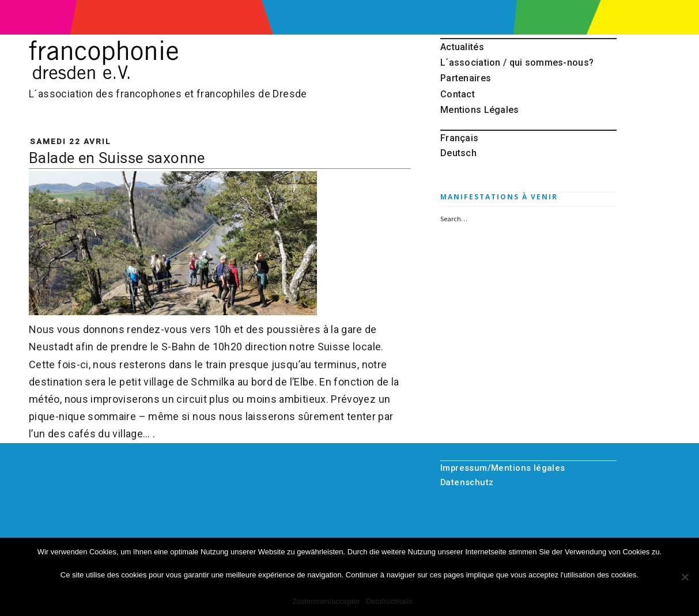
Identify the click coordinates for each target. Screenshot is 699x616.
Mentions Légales (480, 110)
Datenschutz (467, 482)
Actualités (462, 47)
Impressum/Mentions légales (503, 468)
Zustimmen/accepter (326, 601)
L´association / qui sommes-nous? (517, 63)
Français (459, 138)
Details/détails (389, 601)
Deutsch (458, 153)
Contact (458, 94)
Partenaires (466, 78)
